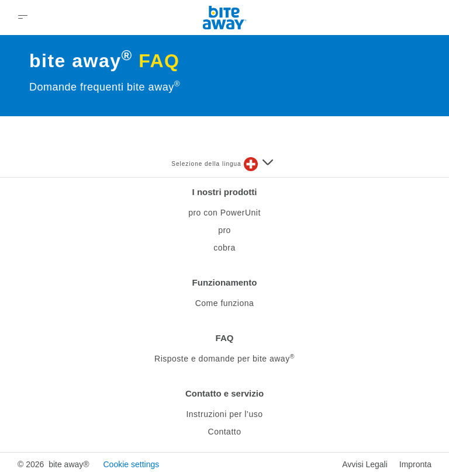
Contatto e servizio (224, 393)
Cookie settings (131, 464)
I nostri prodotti (225, 192)
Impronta (415, 464)
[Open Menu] (23, 18)
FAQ (225, 338)
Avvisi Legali (365, 464)
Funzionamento (225, 282)
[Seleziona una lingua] (258, 164)
